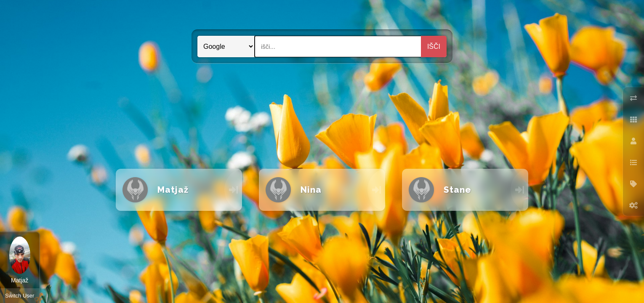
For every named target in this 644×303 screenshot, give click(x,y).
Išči (434, 47)
